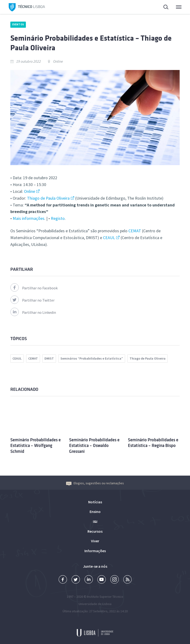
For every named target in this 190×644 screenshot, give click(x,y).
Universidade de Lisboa (95, 604)
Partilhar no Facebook (34, 288)
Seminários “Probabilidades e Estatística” (92, 358)
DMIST (49, 358)
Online (30, 191)
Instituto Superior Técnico (105, 597)
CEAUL (109, 238)
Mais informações (29, 218)
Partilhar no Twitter (32, 300)
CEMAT (135, 231)
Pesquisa (166, 8)
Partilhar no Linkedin (33, 312)
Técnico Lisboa (27, 7)
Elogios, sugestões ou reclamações (95, 483)
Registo (58, 218)
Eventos (18, 24)
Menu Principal (179, 8)
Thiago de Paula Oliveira (48, 198)
